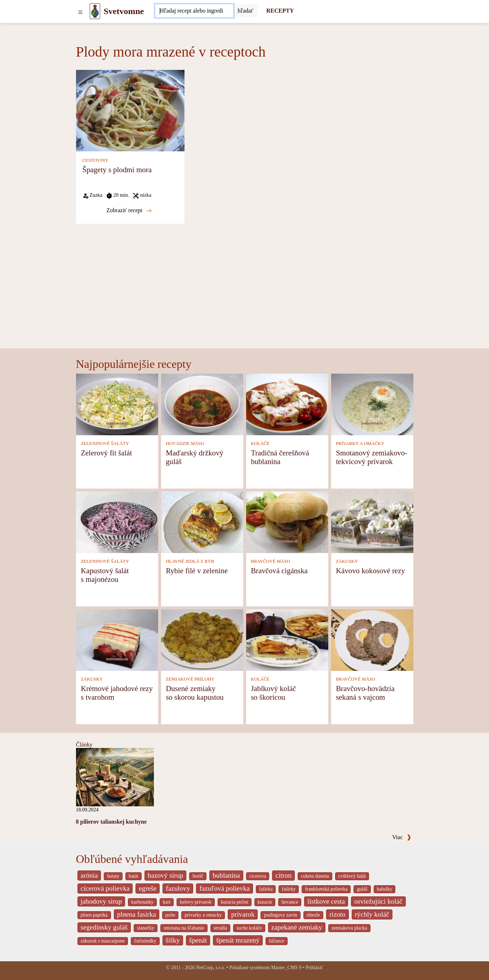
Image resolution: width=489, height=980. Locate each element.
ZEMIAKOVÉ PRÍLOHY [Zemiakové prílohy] (190, 679)
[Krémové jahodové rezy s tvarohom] (117, 640)
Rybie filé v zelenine (197, 571)
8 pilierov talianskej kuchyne (112, 822)
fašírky (289, 889)
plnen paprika (94, 915)
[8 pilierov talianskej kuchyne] (115, 777)
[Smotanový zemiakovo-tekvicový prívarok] (372, 404)
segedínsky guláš (104, 927)
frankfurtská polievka (326, 889)
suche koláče (249, 928)
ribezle (313, 915)
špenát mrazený (238, 940)
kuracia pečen (235, 902)
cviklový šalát (352, 876)
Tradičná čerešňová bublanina (280, 457)
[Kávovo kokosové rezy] (372, 522)
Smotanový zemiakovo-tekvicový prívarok (372, 457)
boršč (198, 876)
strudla (220, 928)
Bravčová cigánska (279, 571)
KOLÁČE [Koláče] (260, 444)
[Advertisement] (245, 294)
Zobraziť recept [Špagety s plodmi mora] (129, 210)
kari (167, 902)
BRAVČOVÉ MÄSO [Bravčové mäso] (270, 561)
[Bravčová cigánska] (287, 522)
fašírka (266, 889)
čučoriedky (145, 941)
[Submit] (245, 11)
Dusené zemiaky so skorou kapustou (195, 693)
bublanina (226, 875)
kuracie (265, 902)
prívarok (243, 914)
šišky (173, 940)
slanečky (146, 928)
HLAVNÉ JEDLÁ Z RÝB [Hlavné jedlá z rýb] (190, 561)
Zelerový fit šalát (106, 453)
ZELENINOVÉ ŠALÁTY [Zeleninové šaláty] (105, 444)
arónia (89, 875)
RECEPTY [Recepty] (280, 11)
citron (283, 875)
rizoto (337, 914)
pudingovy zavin (280, 915)
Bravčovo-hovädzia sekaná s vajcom (365, 693)
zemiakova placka (349, 928)
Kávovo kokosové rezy (370, 571)
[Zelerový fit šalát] (117, 404)
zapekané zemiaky (297, 927)
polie (170, 915)
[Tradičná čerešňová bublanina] (287, 404)
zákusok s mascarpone (103, 941)
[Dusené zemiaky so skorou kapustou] (202, 640)
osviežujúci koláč (378, 901)
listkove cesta (326, 901)
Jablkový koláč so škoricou (273, 693)
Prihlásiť (314, 968)
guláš (362, 889)
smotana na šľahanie (184, 928)
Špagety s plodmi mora (117, 170)
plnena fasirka (137, 914)
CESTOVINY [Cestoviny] (95, 160)
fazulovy (178, 888)
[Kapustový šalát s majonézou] (117, 522)
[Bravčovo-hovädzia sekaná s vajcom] (372, 640)
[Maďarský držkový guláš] (202, 404)
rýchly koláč (372, 914)
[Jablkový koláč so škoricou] (287, 640)
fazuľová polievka (224, 888)
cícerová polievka (105, 888)
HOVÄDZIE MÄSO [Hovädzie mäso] (185, 444)
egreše (148, 888)
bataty (113, 876)
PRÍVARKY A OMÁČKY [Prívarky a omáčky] (360, 444)
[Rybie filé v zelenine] (202, 522)
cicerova (258, 876)
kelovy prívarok (195, 902)
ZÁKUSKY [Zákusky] (347, 561)
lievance (290, 902)
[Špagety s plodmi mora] (130, 110)
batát (134, 876)
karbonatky (142, 902)
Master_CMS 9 (286, 968)
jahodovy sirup (101, 901)
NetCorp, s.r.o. (211, 968)
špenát (198, 940)
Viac (401, 837)
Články (84, 745)
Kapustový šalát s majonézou (105, 575)
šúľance (277, 941)
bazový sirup (166, 875)
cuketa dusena (315, 876)
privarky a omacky (203, 915)
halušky (385, 889)
